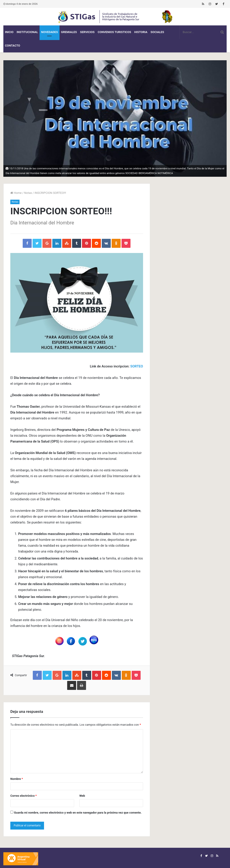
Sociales (157, 32)
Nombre (17, 779)
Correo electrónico (23, 796)
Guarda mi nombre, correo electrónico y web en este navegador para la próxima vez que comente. (78, 813)
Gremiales (69, 32)
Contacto (13, 46)
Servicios (87, 32)
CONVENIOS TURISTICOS (114, 32)
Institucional (27, 32)
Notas (28, 193)
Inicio (9, 32)
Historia (141, 32)
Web (82, 796)
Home (16, 193)
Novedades (50, 32)
